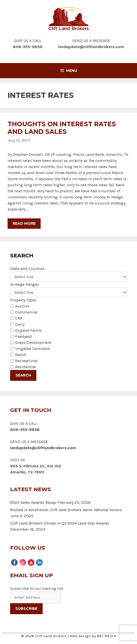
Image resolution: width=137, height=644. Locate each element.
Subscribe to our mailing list (37, 588)
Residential (25, 367)
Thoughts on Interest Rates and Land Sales (62, 128)
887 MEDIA (106, 636)
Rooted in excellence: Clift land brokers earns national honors (66, 510)
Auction (22, 306)
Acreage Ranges (24, 284)
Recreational (26, 361)
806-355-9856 (25, 430)
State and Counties (27, 269)
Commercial (26, 312)
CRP (19, 318)
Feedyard (23, 336)
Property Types (23, 300)
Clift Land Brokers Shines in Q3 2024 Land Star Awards (60, 523)
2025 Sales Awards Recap (33, 502)
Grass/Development (33, 342)
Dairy (20, 324)
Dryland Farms (29, 330)
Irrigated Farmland (33, 349)
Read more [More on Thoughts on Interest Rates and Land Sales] (24, 223)
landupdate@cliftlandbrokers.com (91, 47)
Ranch (21, 355)
